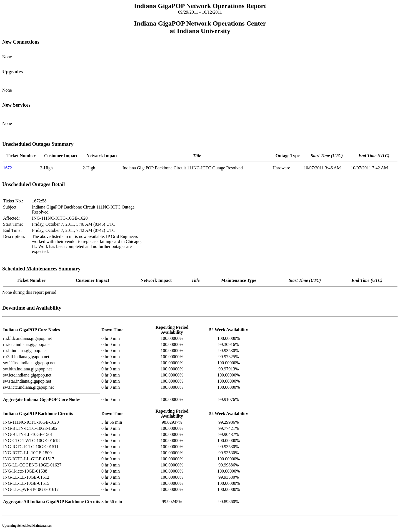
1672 (7, 168)
